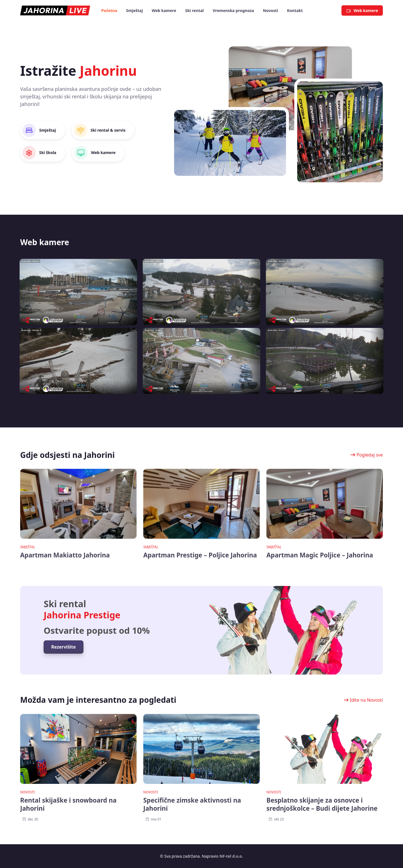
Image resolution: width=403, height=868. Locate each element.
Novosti (27, 792)
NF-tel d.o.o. (231, 856)
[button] (366, 455)
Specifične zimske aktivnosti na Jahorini (192, 804)
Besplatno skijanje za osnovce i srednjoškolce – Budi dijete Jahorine (322, 804)
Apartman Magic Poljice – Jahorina (320, 555)
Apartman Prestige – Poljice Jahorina (200, 555)
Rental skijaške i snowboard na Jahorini (68, 804)
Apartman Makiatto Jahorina (65, 555)
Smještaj (27, 547)
